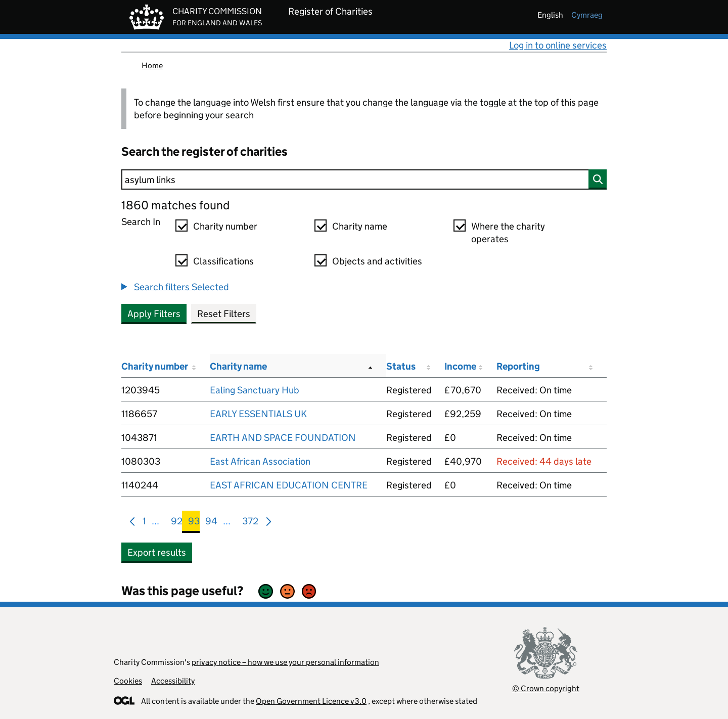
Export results (157, 552)
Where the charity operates (508, 233)
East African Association (260, 461)
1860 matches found (175, 205)
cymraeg (587, 15)
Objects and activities (377, 261)
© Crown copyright (546, 688)
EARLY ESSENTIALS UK (258, 414)
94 (211, 523)
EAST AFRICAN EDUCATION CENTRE (289, 485)
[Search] (364, 179)
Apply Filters (154, 314)
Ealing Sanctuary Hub (255, 390)
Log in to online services (558, 45)
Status (401, 366)
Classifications (223, 261)
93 (194, 523)
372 (250, 523)
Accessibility (173, 681)
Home (152, 65)
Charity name (360, 226)
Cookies (128, 681)
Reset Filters (224, 314)
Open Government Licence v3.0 (311, 701)
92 (177, 523)
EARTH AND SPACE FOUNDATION (283, 438)
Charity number (225, 226)
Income (460, 366)
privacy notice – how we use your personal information (285, 662)
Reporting (518, 366)
